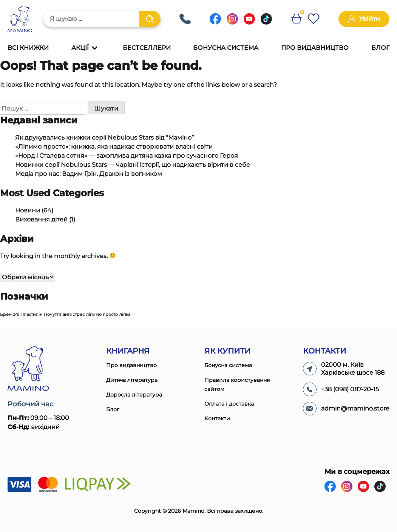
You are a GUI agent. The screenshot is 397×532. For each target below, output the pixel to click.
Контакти (217, 418)
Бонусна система (226, 48)
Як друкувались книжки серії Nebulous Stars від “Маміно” (104, 138)
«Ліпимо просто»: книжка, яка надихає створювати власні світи (114, 147)
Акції (80, 48)
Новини (28, 210)
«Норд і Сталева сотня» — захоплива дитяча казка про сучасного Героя (127, 156)
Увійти (364, 19)
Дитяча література (132, 380)
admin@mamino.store (355, 408)
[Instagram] (232, 22)
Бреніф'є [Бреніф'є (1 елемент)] (9, 314)
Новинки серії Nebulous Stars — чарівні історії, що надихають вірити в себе (133, 165)
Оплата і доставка (229, 404)
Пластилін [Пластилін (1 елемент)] (31, 314)
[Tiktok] (266, 22)
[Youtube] (249, 22)
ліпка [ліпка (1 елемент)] (125, 314)
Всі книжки (28, 48)
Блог (380, 48)
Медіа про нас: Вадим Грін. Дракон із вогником (89, 174)
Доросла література (134, 395)
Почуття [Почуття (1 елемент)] (53, 314)
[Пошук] (150, 19)
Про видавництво (315, 48)
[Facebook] (215, 22)
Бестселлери (147, 48)
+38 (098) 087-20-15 (185, 19)
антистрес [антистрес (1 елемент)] (74, 314)
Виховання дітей (41, 219)
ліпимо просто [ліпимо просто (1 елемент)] (102, 314)
